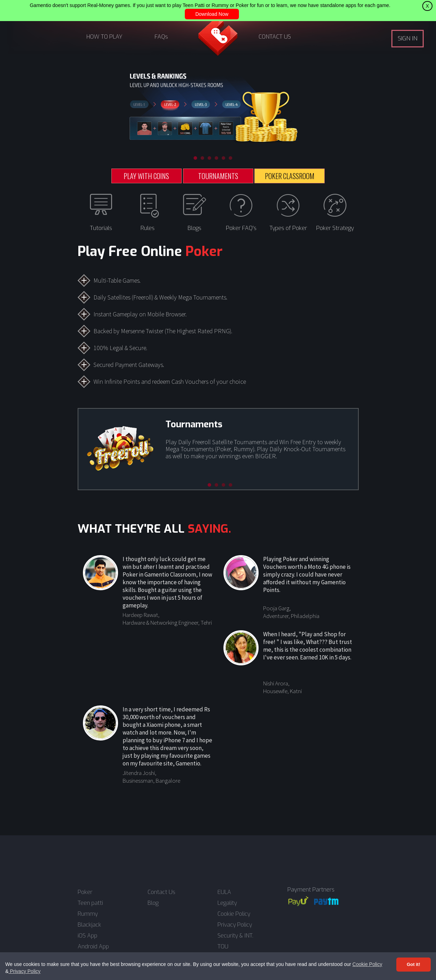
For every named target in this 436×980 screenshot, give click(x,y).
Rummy (88, 914)
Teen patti (90, 903)
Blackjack (89, 925)
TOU (223, 947)
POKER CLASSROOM (290, 176)
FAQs (161, 37)
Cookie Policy (367, 964)
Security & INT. (235, 936)
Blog (153, 903)
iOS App (87, 936)
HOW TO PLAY (104, 37)
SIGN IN (408, 38)
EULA (224, 892)
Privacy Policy (24, 971)
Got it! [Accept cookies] (414, 964)
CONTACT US (275, 37)
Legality (227, 903)
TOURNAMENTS (218, 176)
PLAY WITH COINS (146, 176)
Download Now (212, 14)
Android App (93, 947)
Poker (85, 892)
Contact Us (161, 892)
